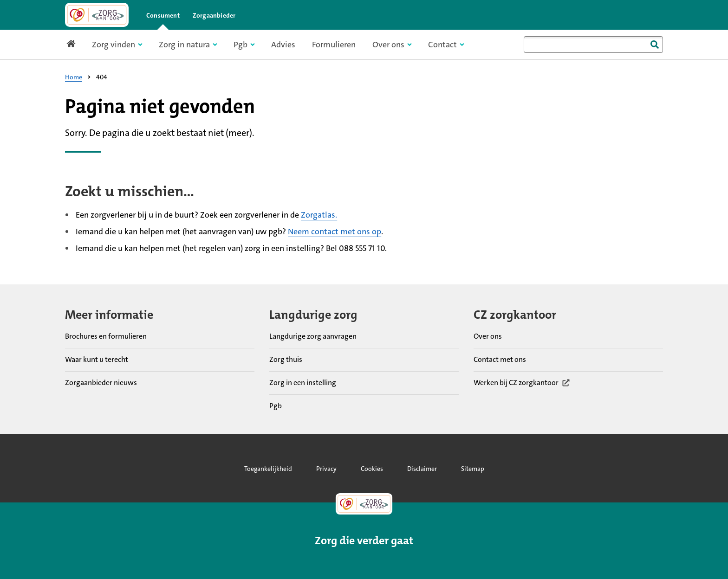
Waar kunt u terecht (97, 359)
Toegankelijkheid (268, 469)
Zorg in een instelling (303, 382)
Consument (163, 15)
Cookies (372, 469)
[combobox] (593, 45)
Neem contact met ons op (335, 232)
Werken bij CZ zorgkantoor (522, 382)
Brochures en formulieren (106, 336)
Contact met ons (500, 359)
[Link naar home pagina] (97, 15)
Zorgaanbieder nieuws (101, 382)
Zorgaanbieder (214, 15)
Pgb (276, 405)
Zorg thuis (286, 359)
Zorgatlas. (319, 215)
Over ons (488, 336)
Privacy (326, 469)
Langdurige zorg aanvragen (313, 336)
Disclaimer (422, 469)
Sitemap (473, 469)
